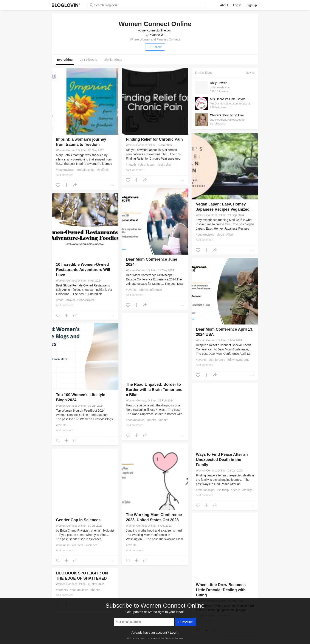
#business (63, 545)
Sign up (252, 5)
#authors (62, 590)
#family (247, 490)
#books (151, 420)
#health (131, 165)
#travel (70, 300)
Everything (65, 60)
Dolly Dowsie (219, 83)
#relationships (86, 170)
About (224, 5)
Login (174, 632)
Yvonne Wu (157, 35)
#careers (77, 545)
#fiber (230, 235)
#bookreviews (65, 170)
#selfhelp (103, 170)
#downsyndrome (238, 360)
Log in (237, 5)
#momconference (150, 290)
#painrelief (164, 165)
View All (250, 73)
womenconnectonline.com (155, 30)
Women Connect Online (71, 150)
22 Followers (88, 60)
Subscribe (186, 622)
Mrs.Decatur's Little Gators (228, 99)
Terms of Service (174, 638)
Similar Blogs (113, 60)
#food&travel (85, 300)
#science (92, 545)
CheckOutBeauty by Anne (227, 115)
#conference (217, 360)
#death (235, 490)
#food (220, 235)
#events (131, 290)
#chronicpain (146, 165)
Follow (155, 47)
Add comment (65, 175)
